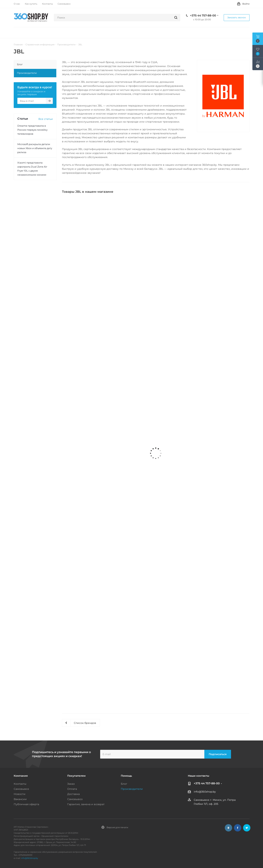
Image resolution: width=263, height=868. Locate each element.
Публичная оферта (26, 804)
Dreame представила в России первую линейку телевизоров (32, 130)
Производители (132, 789)
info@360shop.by (205, 792)
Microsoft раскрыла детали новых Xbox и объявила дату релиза (35, 148)
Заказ (71, 784)
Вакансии (20, 799)
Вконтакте (228, 828)
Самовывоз (21, 789)
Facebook (238, 828)
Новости (20, 794)
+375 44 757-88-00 (203, 16)
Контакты (20, 784)
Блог (124, 784)
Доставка (73, 794)
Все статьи (46, 119)
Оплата (72, 789)
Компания (21, 776)
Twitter (247, 828)
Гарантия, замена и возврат (86, 804)
